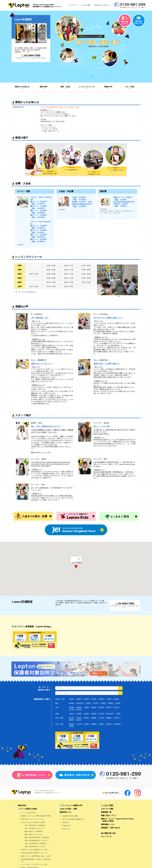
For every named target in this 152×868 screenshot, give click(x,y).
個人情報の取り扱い (109, 833)
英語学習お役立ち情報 (70, 816)
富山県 (116, 707)
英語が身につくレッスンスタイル (33, 819)
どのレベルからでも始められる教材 (33, 822)
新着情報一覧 (106, 812)
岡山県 (71, 718)
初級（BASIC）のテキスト (34, 834)
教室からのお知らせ (22, 87)
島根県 (94, 718)
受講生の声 (108, 87)
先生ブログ (66, 829)
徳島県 (71, 720)
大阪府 (71, 714)
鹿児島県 (117, 724)
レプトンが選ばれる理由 (27, 809)
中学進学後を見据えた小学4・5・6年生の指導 (36, 860)
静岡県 (101, 707)
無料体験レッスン (108, 824)
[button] (76, 567)
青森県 (79, 699)
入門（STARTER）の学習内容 (35, 825)
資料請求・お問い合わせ (111, 828)
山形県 (109, 699)
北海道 (71, 699)
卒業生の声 (66, 826)
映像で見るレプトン (109, 815)
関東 (57, 703)
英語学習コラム (66, 812)
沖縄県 (71, 726)
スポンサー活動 (107, 809)
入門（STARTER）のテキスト (35, 828)
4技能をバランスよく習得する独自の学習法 (36, 816)
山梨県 (86, 707)
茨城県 (103, 703)
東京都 (71, 703)
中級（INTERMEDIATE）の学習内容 (37, 837)
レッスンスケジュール (87, 87)
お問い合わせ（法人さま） (102, 5)
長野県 (79, 707)
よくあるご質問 (86, 5)
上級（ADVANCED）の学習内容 (35, 843)
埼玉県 (95, 703)
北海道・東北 (60, 699)
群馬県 (110, 703)
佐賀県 (86, 724)
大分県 (79, 724)
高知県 (79, 720)
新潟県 (71, 707)
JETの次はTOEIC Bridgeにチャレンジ (34, 853)
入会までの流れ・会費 (68, 809)
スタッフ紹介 (130, 87)
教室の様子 (44, 87)
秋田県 (86, 699)
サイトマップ (73, 5)
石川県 (71, 709)
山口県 (101, 718)
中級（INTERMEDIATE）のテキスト (37, 840)
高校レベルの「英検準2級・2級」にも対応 (36, 856)
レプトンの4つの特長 (28, 813)
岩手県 (94, 699)
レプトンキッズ (72, 805)
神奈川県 (80, 703)
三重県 (118, 714)
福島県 (116, 699)
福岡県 (71, 724)
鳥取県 (86, 718)
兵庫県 (79, 714)
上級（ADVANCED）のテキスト (35, 846)
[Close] (79, 559)
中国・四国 (59, 718)
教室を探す (22, 805)
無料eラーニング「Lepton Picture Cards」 (118, 820)
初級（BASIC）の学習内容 (34, 831)
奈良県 (101, 714)
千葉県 (88, 703)
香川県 (116, 718)
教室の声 (66, 822)
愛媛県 (109, 718)
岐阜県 (109, 707)
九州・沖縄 (59, 724)
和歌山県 (110, 714)
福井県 (79, 709)
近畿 (57, 714)
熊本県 (109, 724)
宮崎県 (101, 724)
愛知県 (94, 707)
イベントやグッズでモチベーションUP (34, 864)
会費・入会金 (65, 87)
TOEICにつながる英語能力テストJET (34, 849)
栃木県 (118, 703)
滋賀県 (94, 714)
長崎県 (94, 724)
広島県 (79, 718)
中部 (57, 707)
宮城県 (101, 699)
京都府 (86, 714)
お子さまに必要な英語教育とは (73, 819)
